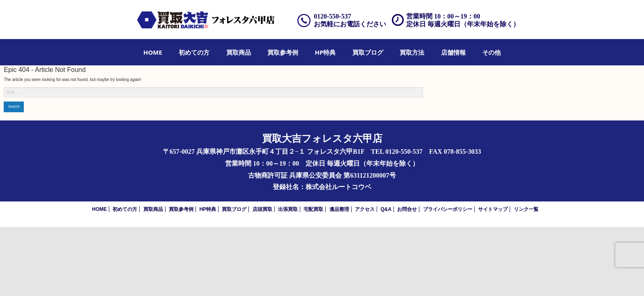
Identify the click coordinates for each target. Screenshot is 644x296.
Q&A (386, 209)
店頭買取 (262, 209)
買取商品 (239, 52)
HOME (153, 52)
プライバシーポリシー (448, 209)
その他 (491, 52)
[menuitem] (153, 52)
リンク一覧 (526, 209)
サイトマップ (493, 209)
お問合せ (407, 209)
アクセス (365, 209)
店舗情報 (453, 52)
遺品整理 (339, 209)
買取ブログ (368, 52)
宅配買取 (313, 209)
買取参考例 (283, 52)
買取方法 (412, 52)
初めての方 (194, 52)
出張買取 (288, 209)
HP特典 (325, 52)
